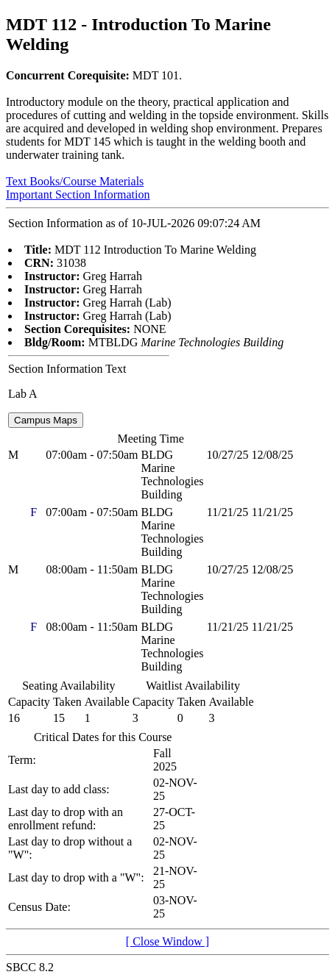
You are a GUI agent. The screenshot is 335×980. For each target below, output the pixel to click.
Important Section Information (78, 194)
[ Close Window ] (167, 941)
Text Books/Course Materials (75, 181)
